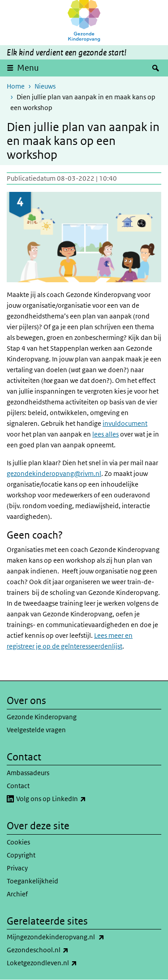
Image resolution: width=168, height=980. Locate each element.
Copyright (21, 855)
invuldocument (125, 423)
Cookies (18, 842)
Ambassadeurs (28, 773)
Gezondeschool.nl (57, 950)
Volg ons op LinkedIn (71, 799)
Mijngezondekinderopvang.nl (75, 937)
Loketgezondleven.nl (62, 963)
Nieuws (45, 86)
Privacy (17, 868)
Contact (18, 786)
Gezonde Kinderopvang (42, 717)
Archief (17, 894)
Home (16, 86)
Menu (28, 68)
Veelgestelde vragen (36, 730)
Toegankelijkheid (32, 881)
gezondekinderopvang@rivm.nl (54, 473)
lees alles (106, 434)
